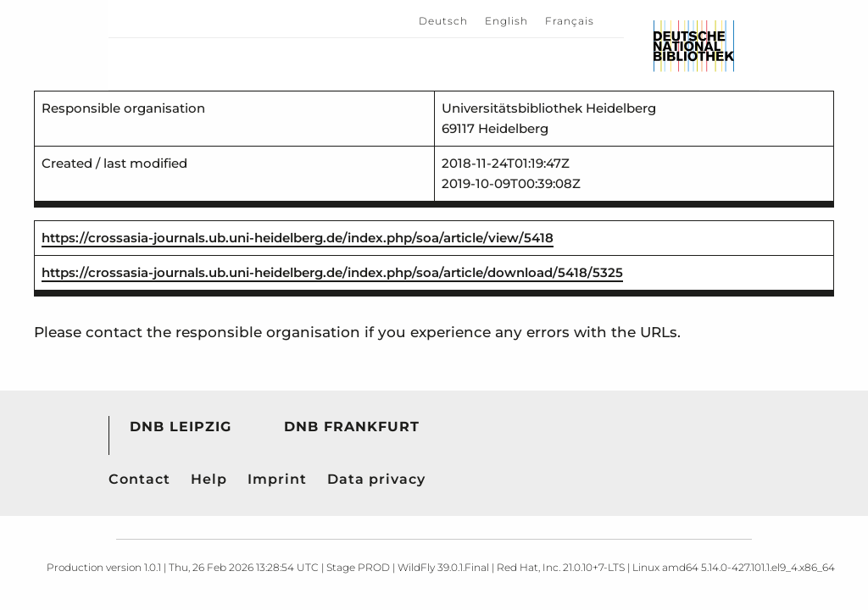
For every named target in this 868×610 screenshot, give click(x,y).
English (506, 21)
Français (570, 21)
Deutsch (443, 21)
